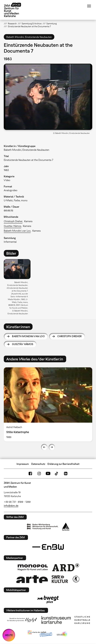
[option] (18, 288)
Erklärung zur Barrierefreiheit (63, 464)
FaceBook (30, 474)
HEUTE (9, 635)
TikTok (57, 474)
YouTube (48, 474)
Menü (89, 6)
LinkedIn (66, 474)
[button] (48, 97)
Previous (44, 447)
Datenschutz (38, 464)
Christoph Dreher (13, 221)
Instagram (39, 474)
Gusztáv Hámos (12, 226)
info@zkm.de (11, 506)
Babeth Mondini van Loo (17, 231)
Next (52, 447)
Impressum (23, 464)
